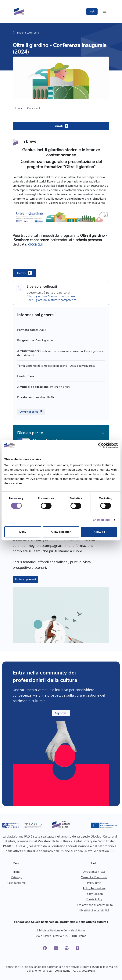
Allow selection (61, 532)
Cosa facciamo (16, 883)
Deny (23, 532)
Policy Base (94, 883)
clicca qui (35, 244)
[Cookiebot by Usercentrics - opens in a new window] (101, 445)
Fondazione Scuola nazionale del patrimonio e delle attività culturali (61, 922)
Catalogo (16, 877)
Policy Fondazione (94, 888)
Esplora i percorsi (25, 580)
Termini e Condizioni (94, 877)
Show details (102, 520)
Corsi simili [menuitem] (34, 108)
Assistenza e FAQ (94, 872)
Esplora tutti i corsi (26, 33)
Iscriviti (58, 126)
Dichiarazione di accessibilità (94, 905)
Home (17, 872)
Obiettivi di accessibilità (94, 910)
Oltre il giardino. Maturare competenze (51, 300)
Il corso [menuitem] (19, 108)
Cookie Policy (94, 899)
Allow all (99, 532)
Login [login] (92, 12)
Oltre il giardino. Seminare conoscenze (51, 296)
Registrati (61, 713)
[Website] (67, 948)
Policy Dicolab (94, 894)
